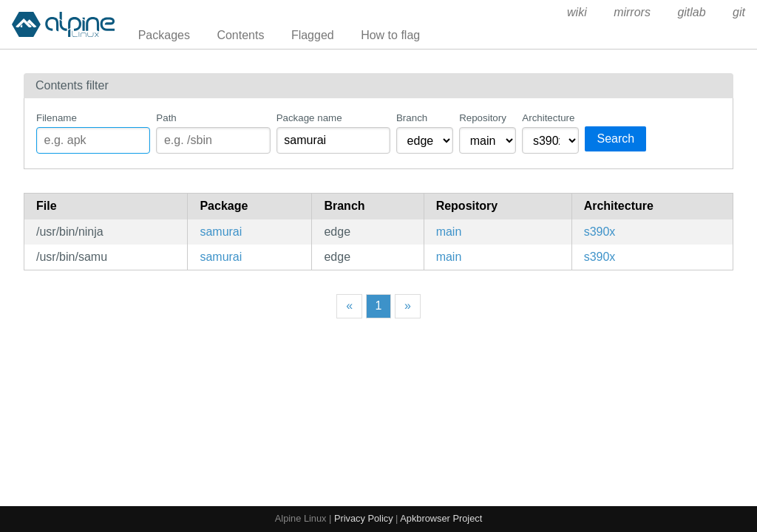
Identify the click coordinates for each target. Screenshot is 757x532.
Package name (309, 118)
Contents (240, 35)
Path (166, 118)
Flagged (313, 35)
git (739, 12)
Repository (483, 118)
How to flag (390, 35)
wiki (577, 12)
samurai (221, 232)
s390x (600, 232)
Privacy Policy (364, 518)
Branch (412, 118)
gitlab (691, 12)
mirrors (632, 12)
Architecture (548, 118)
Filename (57, 118)
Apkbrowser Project (441, 518)
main (449, 232)
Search (615, 139)
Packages (164, 35)
